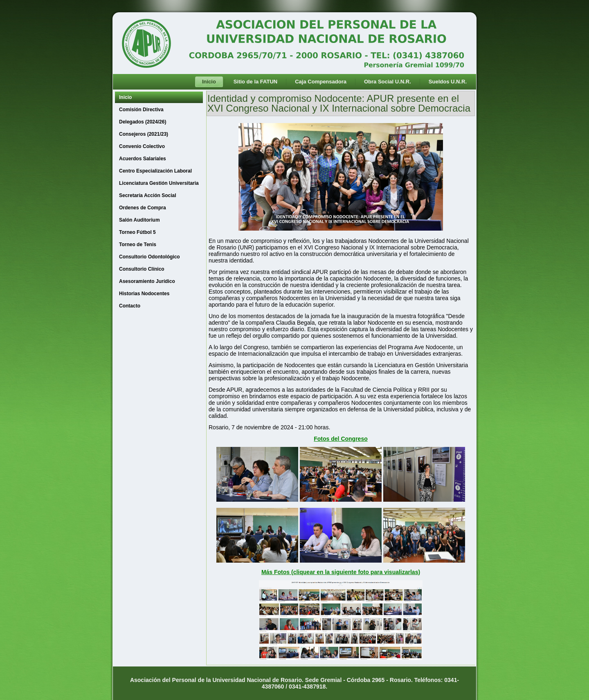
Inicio (209, 82)
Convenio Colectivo (142, 146)
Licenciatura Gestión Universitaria (159, 183)
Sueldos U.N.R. (448, 82)
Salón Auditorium (139, 220)
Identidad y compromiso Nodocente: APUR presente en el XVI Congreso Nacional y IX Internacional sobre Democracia (339, 103)
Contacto (130, 306)
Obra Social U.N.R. (388, 82)
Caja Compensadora (321, 82)
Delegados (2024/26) (143, 122)
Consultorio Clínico (142, 269)
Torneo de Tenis (138, 245)
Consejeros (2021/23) (144, 134)
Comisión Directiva (141, 110)
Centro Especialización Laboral (155, 171)
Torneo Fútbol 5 (137, 232)
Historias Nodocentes (144, 294)
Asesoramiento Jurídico (147, 281)
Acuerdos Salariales (143, 159)
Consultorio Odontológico (149, 257)
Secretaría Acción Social (148, 195)
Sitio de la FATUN (255, 82)
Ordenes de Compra (143, 208)
